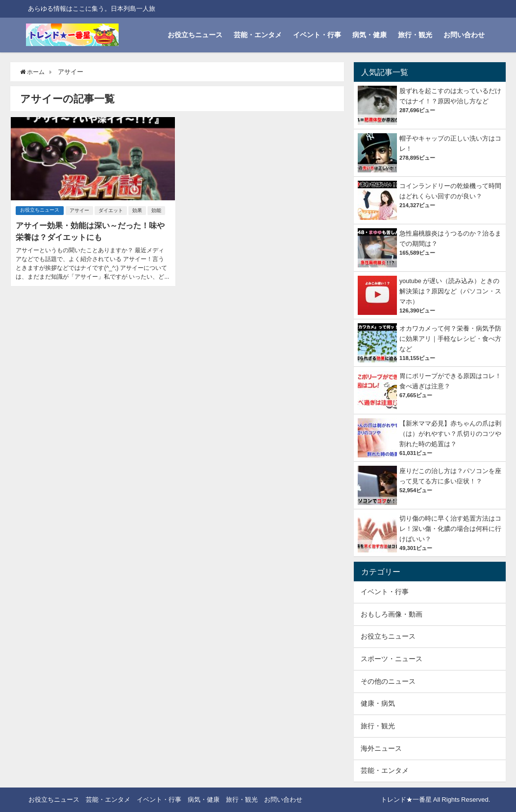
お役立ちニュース (195, 35)
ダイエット (112, 210)
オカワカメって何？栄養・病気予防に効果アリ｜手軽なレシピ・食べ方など (450, 339)
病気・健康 (369, 35)
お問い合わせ (464, 35)
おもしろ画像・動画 (392, 614)
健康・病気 (378, 703)
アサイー (80, 210)
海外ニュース (381, 748)
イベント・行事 (317, 35)
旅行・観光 (415, 35)
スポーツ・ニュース (392, 659)
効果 (138, 210)
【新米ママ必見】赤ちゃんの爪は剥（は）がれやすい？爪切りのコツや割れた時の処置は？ (450, 434)
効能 (157, 210)
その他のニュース (388, 681)
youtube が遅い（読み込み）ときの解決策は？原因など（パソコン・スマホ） (450, 291)
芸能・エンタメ (258, 35)
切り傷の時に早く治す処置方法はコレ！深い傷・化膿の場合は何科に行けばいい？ (450, 529)
